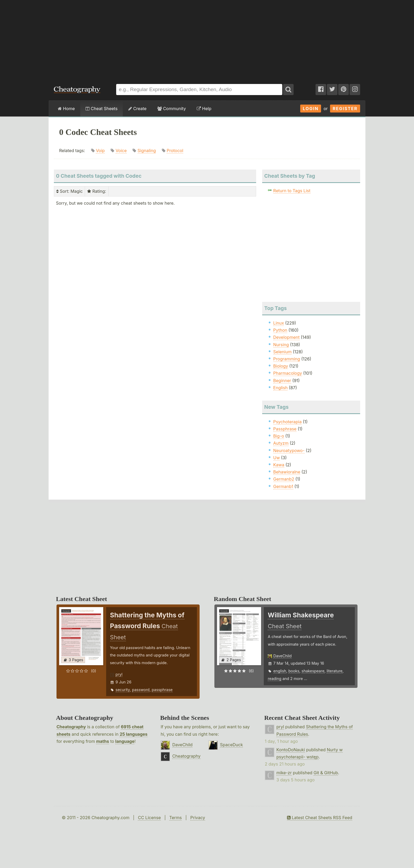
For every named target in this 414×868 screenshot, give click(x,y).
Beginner (282, 381)
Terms (175, 818)
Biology (281, 366)
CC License (149, 818)
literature (335, 671)
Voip (100, 151)
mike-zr (284, 773)
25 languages (133, 734)
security (123, 690)
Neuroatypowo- (289, 451)
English (281, 388)
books (294, 671)
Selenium (283, 352)
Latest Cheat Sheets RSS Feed (320, 818)
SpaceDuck (231, 745)
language (125, 741)
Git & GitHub (326, 773)
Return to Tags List (292, 191)
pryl (119, 674)
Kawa (279, 465)
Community (172, 109)
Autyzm (281, 443)
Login (311, 109)
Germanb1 (283, 486)
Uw (277, 458)
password (141, 690)
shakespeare (313, 671)
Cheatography (71, 727)
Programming (287, 359)
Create (137, 109)
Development (286, 337)
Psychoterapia (288, 422)
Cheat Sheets (102, 109)
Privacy (198, 818)
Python (280, 330)
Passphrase (285, 429)
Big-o (279, 436)
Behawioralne (287, 472)
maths (103, 741)
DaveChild (282, 656)
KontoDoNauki (291, 750)
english (280, 671)
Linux (279, 323)
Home (66, 109)
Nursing (281, 345)
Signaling (147, 151)
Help (204, 109)
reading (274, 679)
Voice (121, 151)
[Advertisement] (207, 39)
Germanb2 (284, 479)
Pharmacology (288, 373)
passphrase (162, 690)
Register (345, 109)
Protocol (175, 151)
